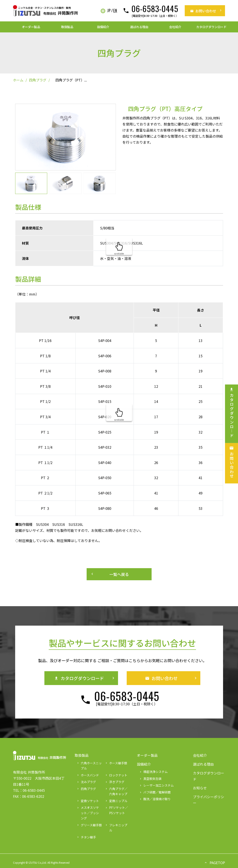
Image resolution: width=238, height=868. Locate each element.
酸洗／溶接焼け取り (155, 799)
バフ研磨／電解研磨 (155, 792)
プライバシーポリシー (209, 800)
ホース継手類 (116, 763)
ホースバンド (88, 775)
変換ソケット (88, 801)
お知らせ (200, 788)
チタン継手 (86, 837)
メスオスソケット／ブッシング (88, 813)
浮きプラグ (115, 782)
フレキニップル (116, 828)
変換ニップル (116, 801)
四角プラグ (38, 80)
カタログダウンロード (211, 27)
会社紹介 (175, 27)
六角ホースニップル (89, 766)
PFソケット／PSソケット (116, 810)
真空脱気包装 (150, 779)
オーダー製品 (31, 27)
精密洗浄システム (153, 772)
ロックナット (116, 775)
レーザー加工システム (156, 785)
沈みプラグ (86, 782)
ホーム (18, 80)
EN (115, 11)
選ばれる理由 (139, 27)
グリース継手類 (89, 825)
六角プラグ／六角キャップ (116, 791)
